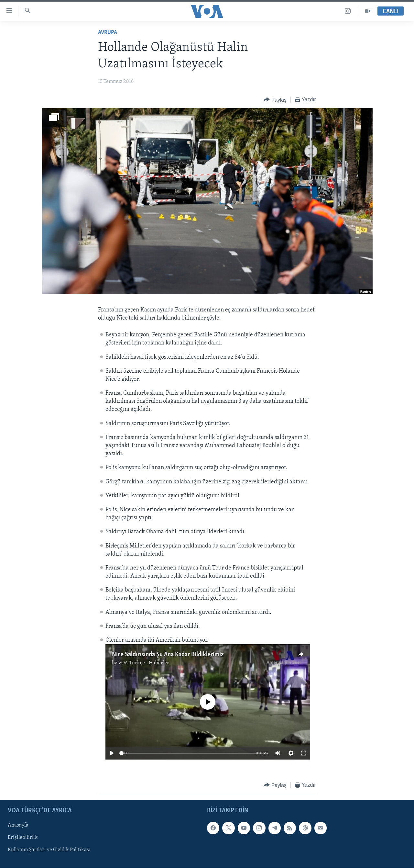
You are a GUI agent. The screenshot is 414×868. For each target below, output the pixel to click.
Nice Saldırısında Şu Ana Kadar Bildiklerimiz (168, 655)
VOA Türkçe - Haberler (144, 663)
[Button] (275, 100)
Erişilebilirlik (23, 838)
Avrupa (108, 33)
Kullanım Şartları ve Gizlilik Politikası (49, 850)
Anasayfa (18, 826)
